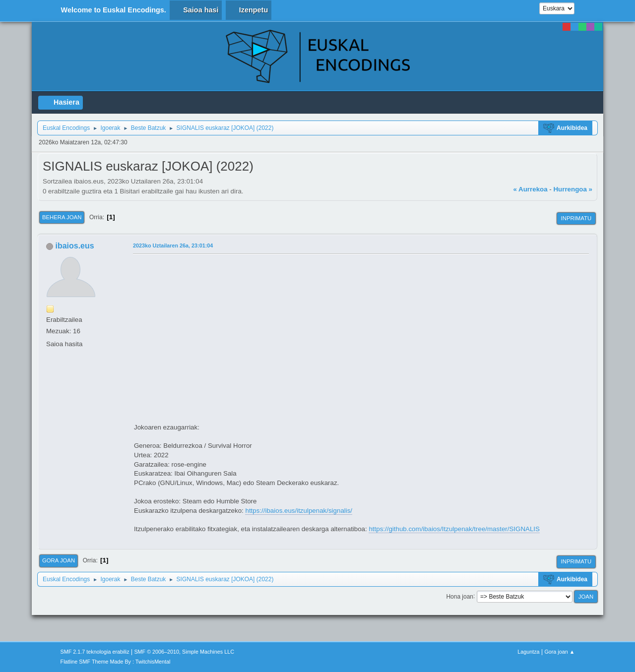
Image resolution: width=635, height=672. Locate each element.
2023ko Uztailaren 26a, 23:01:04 (173, 245)
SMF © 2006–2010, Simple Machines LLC (184, 652)
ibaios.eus (74, 246)
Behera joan (62, 217)
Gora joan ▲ (559, 652)
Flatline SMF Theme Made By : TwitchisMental (116, 662)
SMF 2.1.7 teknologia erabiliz (95, 652)
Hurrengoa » (573, 189)
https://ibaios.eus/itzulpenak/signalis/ (299, 511)
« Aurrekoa (530, 189)
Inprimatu (576, 218)
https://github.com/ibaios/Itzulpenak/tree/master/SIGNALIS (454, 529)
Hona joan (460, 596)
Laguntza (528, 652)
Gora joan (59, 560)
